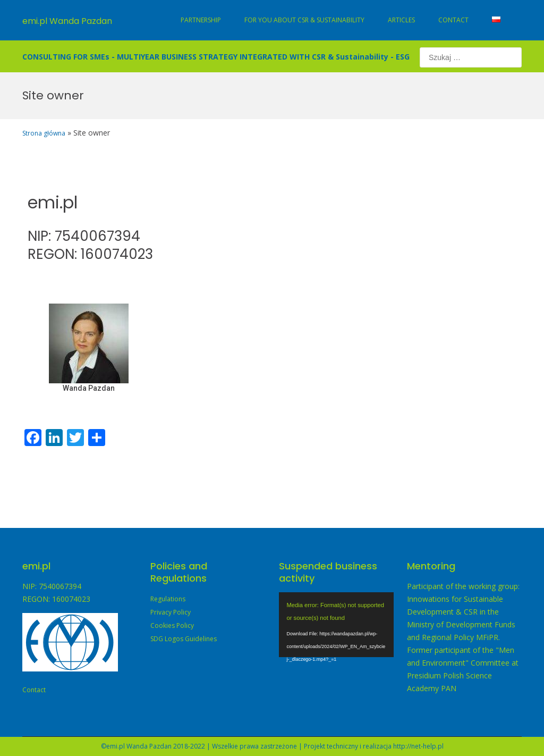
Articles (401, 20)
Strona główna (44, 133)
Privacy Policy (171, 612)
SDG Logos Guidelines (184, 639)
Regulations (168, 599)
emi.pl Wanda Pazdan (67, 21)
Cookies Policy (172, 625)
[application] (336, 625)
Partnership (201, 20)
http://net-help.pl (418, 746)
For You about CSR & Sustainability (304, 20)
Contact (453, 20)
